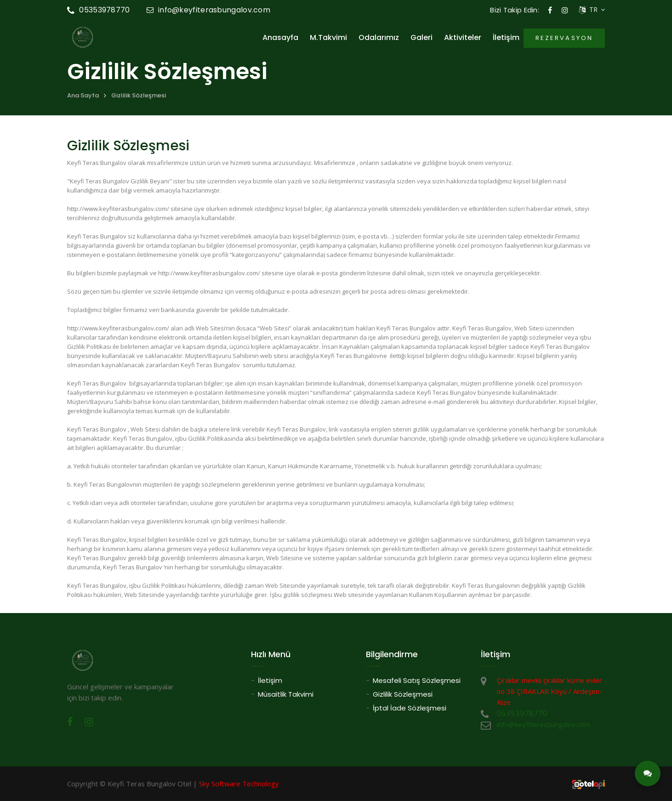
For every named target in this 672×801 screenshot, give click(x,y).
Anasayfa (280, 38)
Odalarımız (379, 38)
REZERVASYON (564, 38)
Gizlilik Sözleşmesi (139, 95)
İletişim (506, 38)
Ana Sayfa (83, 95)
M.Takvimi (328, 38)
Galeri (421, 38)
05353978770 (99, 10)
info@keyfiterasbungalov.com (208, 10)
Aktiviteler (463, 38)
